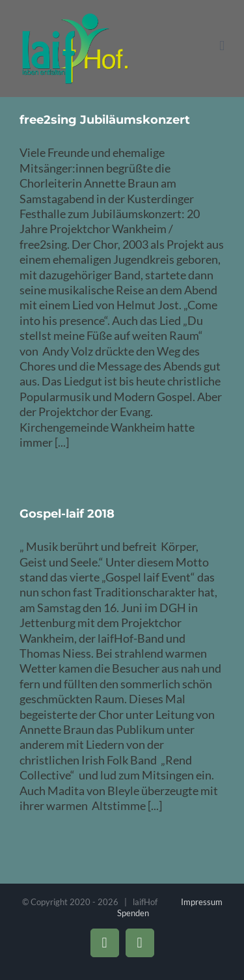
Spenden (133, 913)
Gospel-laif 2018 (67, 514)
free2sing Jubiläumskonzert (105, 120)
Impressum (202, 902)
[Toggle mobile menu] (222, 46)
